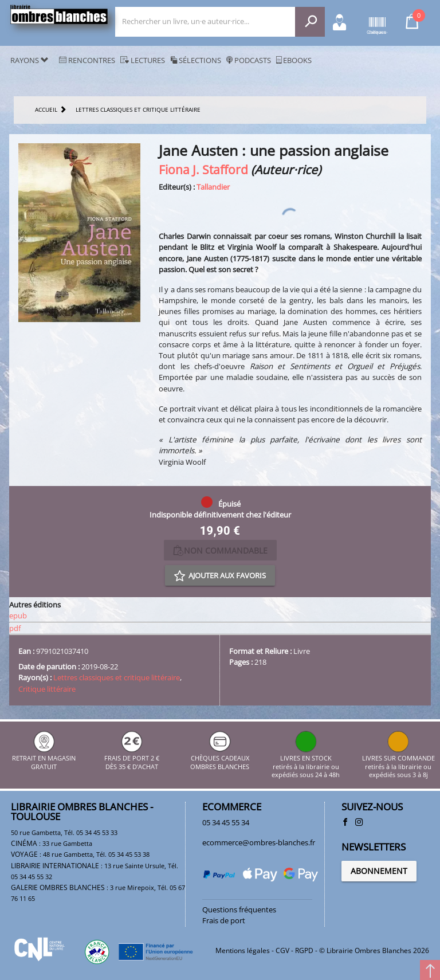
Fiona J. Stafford (203, 169)
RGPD (304, 950)
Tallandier (213, 187)
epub (18, 616)
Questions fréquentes (239, 910)
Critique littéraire (47, 689)
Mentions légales (243, 950)
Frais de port (224, 920)
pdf (15, 628)
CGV (282, 950)
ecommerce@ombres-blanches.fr (259, 842)
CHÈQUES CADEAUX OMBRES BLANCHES (220, 758)
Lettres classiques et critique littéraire (117, 677)
